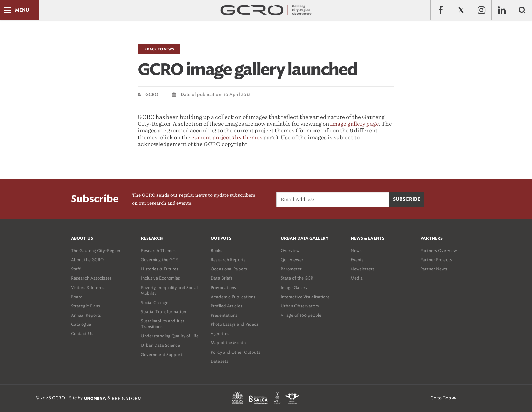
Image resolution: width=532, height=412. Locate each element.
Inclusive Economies (160, 278)
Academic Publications (233, 297)
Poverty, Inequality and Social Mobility (169, 290)
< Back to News (159, 49)
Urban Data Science (160, 345)
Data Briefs (222, 278)
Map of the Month (228, 343)
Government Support (161, 354)
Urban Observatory (300, 306)
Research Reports (228, 260)
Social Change (155, 302)
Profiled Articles (226, 306)
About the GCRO (87, 260)
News (356, 250)
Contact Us (82, 333)
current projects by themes (227, 137)
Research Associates (91, 278)
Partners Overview (439, 250)
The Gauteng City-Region (96, 250)
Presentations (224, 315)
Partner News (434, 269)
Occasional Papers (229, 269)
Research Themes (158, 250)
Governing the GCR (159, 260)
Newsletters (363, 269)
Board (77, 297)
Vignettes (220, 333)
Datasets (220, 361)
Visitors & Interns (88, 288)
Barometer (291, 269)
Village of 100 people (301, 315)
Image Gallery (294, 288)
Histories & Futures (160, 269)
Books (216, 250)
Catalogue (81, 324)
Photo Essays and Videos (235, 324)
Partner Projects (436, 260)
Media (357, 278)
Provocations (223, 288)
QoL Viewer (292, 260)
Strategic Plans (85, 306)
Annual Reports (86, 315)
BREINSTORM (127, 398)
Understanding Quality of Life (170, 336)
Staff (76, 269)
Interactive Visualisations (305, 297)
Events (357, 260)
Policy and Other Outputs (235, 352)
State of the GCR (297, 278)
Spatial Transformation (163, 312)
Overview (290, 250)
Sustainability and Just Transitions (163, 324)
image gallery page (355, 124)
